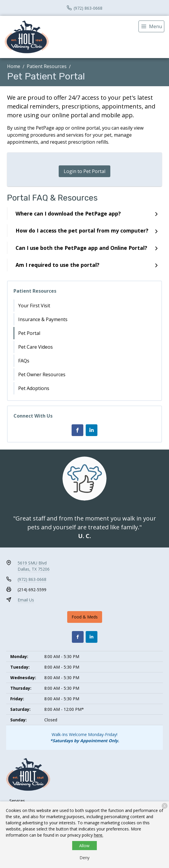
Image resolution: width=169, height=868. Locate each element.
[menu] (151, 26)
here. (99, 835)
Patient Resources (47, 66)
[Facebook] (77, 430)
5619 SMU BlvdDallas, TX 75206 (34, 566)
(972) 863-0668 (32, 579)
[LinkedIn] (92, 430)
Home (14, 66)
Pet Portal (29, 333)
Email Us (26, 600)
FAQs (24, 361)
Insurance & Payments (43, 319)
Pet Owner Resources (42, 374)
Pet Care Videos (36, 347)
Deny (84, 858)
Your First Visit (34, 306)
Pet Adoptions (34, 388)
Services (17, 801)
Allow (84, 846)
